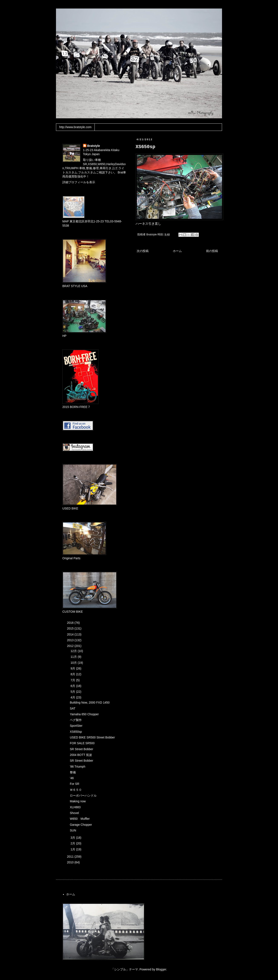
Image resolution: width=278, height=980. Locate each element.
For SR (75, 784)
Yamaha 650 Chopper (84, 714)
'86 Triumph (78, 767)
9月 (73, 668)
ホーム (177, 251)
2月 (73, 843)
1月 (73, 849)
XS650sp (76, 732)
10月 (74, 663)
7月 (73, 680)
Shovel (74, 813)
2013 (71, 640)
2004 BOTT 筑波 (81, 755)
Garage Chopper (81, 825)
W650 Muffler (80, 819)
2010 (71, 862)
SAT (73, 708)
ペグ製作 (76, 720)
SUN (73, 830)
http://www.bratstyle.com (75, 127)
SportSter (76, 726)
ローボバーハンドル (83, 795)
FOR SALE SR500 (82, 743)
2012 (71, 646)
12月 (74, 651)
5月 (73, 692)
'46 (72, 778)
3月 (73, 838)
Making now (78, 801)
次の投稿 (143, 251)
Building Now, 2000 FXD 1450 (90, 702)
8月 (73, 674)
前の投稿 (212, 251)
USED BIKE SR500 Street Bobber (92, 737)
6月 (73, 686)
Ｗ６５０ (76, 790)
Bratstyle (94, 146)
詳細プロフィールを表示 (79, 182)
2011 (71, 857)
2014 (71, 634)
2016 (71, 623)
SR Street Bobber (82, 749)
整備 (73, 772)
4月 (73, 697)
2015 (71, 628)
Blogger (161, 969)
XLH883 (75, 807)
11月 (74, 657)
